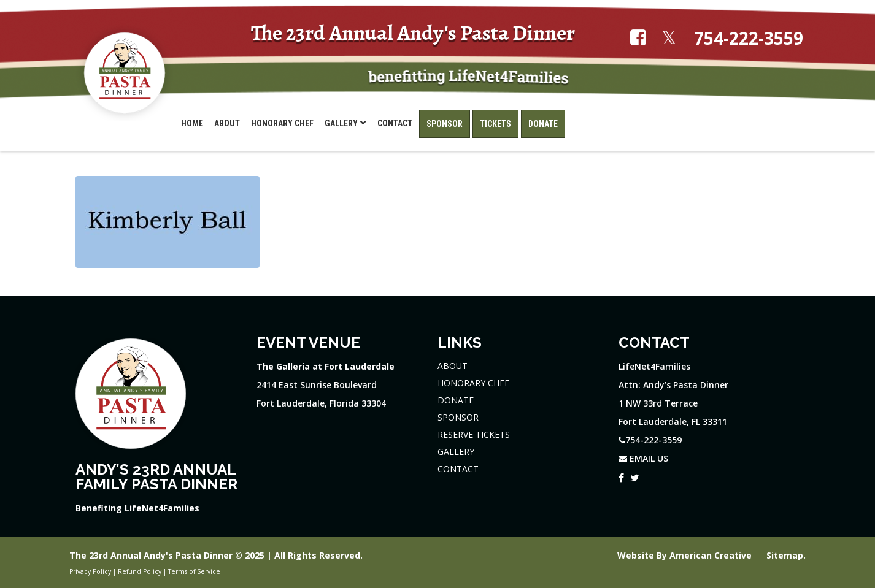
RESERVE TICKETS (474, 434)
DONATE (456, 400)
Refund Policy (140, 571)
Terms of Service (194, 571)
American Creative (712, 555)
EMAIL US (643, 458)
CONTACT (458, 469)
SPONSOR (458, 417)
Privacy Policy (90, 571)
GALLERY (456, 452)
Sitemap (785, 555)
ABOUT (453, 366)
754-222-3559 (749, 38)
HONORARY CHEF (473, 383)
